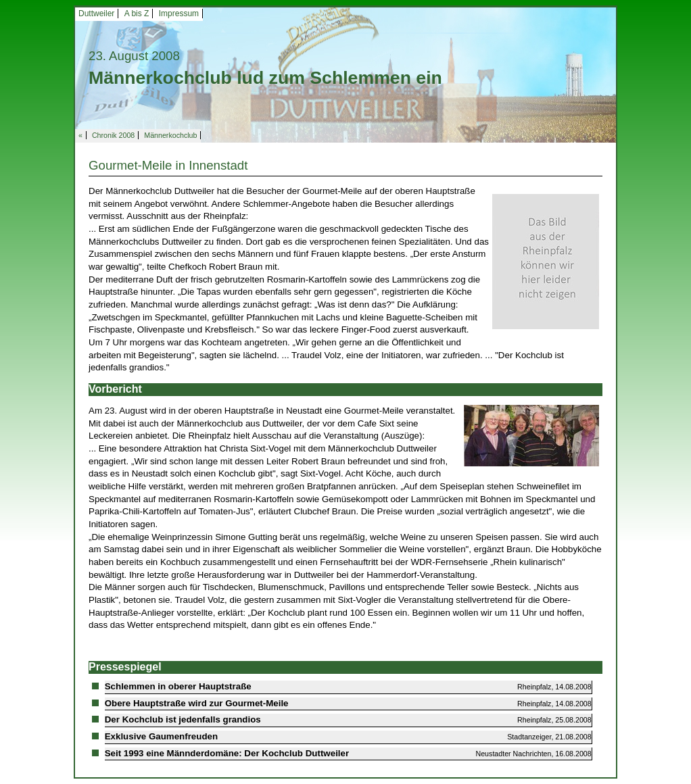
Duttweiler (96, 14)
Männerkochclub (170, 135)
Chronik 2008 (113, 135)
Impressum (179, 14)
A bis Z (137, 14)
